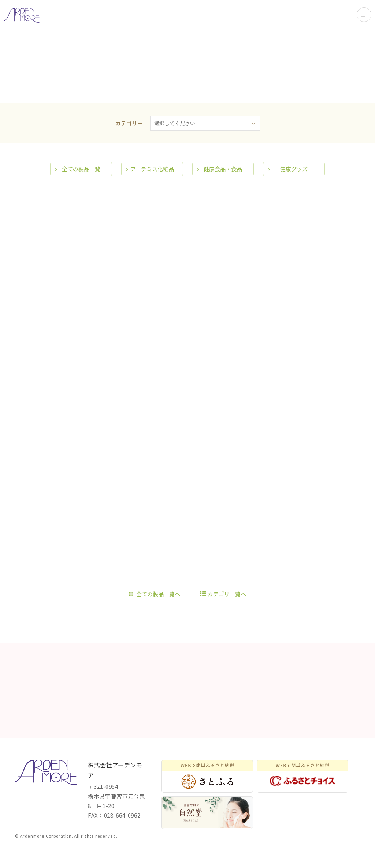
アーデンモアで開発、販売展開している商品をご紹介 (22, 15)
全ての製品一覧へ (158, 611)
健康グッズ (294, 186)
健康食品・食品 (223, 186)
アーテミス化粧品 (152, 186)
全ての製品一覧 (81, 186)
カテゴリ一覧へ (227, 611)
